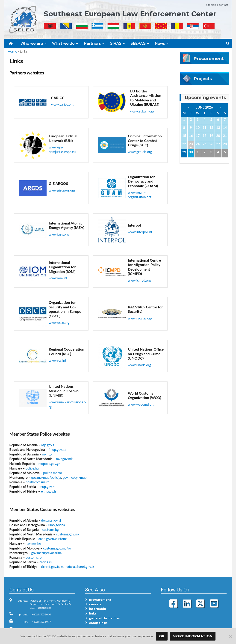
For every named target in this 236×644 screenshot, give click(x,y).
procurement (98, 600)
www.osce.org (59, 323)
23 (191, 144)
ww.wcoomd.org (142, 404)
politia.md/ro (53, 473)
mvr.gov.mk (64, 459)
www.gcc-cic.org (140, 152)
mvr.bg (47, 454)
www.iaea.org (59, 234)
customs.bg (50, 530)
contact (224, 5)
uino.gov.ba (57, 525)
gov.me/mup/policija (46, 477)
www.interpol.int (140, 232)
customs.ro (34, 557)
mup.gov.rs (47, 487)
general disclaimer (103, 618)
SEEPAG (140, 43)
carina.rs (46, 562)
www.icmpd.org (139, 280)
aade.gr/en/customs (53, 539)
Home (13, 51)
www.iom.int (58, 278)
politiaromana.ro (38, 482)
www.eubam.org (142, 111)
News (162, 43)
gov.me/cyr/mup (75, 477)
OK (162, 636)
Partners (94, 43)
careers (93, 604)
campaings (96, 623)
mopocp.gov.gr (49, 464)
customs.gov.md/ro (57, 548)
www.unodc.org (139, 365)
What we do (65, 43)
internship (96, 609)
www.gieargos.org (62, 190)
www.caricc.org (62, 104)
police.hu (32, 468)
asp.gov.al (48, 445)
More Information (193, 636)
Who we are (34, 43)
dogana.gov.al (51, 520)
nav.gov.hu (33, 543)
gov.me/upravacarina (47, 553)
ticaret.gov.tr (50, 567)
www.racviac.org (140, 318)
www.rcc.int (58, 360)
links (91, 613)
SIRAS (118, 43)
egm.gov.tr (49, 491)
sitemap (211, 5)
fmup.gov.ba (57, 450)
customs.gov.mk (68, 534)
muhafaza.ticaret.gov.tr (77, 567)
